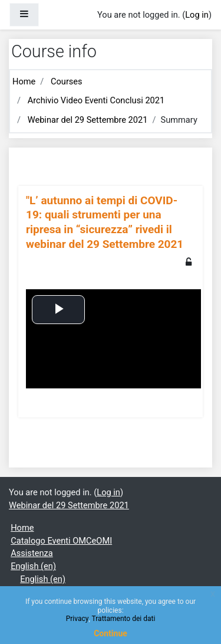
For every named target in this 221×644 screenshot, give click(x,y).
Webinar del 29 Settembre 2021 (88, 120)
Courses (67, 81)
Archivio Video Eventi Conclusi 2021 (96, 100)
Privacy (77, 619)
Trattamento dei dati (124, 619)
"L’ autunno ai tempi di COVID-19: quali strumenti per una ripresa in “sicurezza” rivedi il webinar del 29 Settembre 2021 (105, 222)
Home (24, 81)
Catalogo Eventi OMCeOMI (61, 541)
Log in (197, 15)
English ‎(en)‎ (33, 566)
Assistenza (32, 553)
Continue (111, 633)
